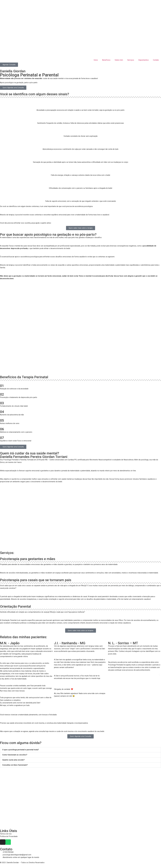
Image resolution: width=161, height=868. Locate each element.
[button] (2, 675)
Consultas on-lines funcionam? (15, 765)
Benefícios (106, 60)
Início (96, 60)
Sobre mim (119, 60)
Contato (156, 60)
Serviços (131, 60)
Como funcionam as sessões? (15, 755)
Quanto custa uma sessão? (13, 760)
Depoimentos (143, 60)
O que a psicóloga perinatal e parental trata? (21, 750)
